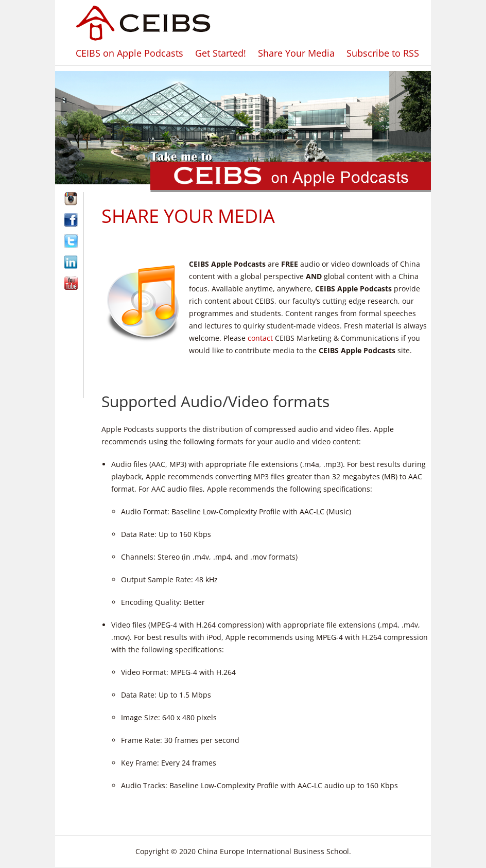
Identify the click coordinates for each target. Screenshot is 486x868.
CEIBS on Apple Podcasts (129, 53)
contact (260, 338)
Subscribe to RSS (383, 53)
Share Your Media (296, 53)
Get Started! (221, 53)
